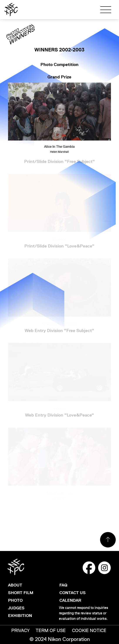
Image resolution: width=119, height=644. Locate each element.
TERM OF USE (51, 630)
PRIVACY (20, 630)
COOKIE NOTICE (89, 630)
